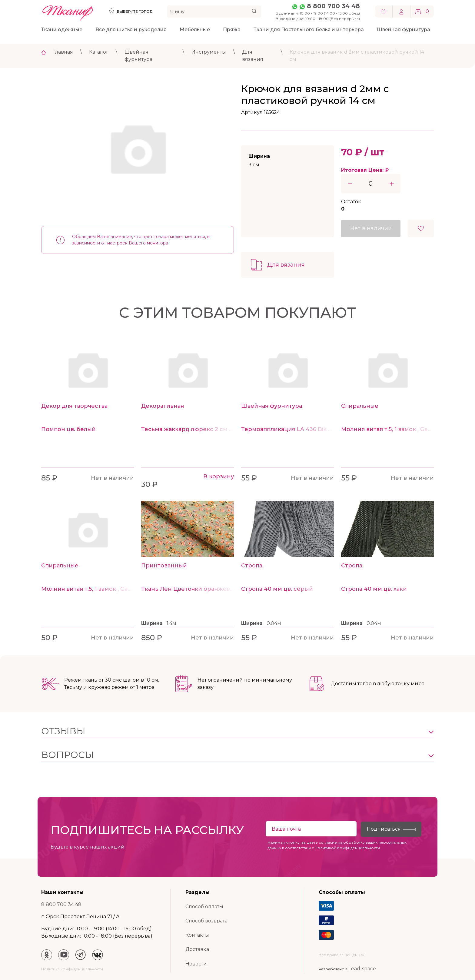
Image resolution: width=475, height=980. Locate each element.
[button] (237, 731)
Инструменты (209, 52)
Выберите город (135, 11)
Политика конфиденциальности (72, 969)
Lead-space (362, 969)
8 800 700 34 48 (333, 6)
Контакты (197, 935)
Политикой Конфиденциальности (347, 848)
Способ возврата (206, 921)
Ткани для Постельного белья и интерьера (309, 30)
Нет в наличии (371, 228)
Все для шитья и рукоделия (131, 30)
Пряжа (232, 30)
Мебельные (195, 30)
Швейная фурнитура (404, 30)
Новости (196, 964)
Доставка (197, 949)
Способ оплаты (204, 907)
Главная (63, 52)
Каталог (99, 52)
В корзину (219, 477)
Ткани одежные (62, 30)
